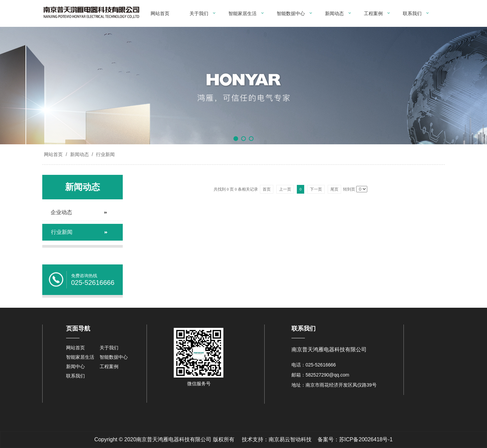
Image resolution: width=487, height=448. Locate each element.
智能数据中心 (291, 13)
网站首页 (160, 13)
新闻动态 (334, 13)
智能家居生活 (242, 13)
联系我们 (412, 13)
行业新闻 (105, 154)
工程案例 (373, 13)
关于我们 (199, 13)
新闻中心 (75, 366)
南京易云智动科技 (290, 439)
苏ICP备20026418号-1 (366, 439)
